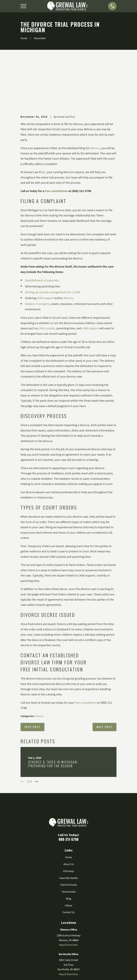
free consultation (56, 143)
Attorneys (69, 823)
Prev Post (33, 679)
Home (68, 810)
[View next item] (36, 734)
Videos (68, 858)
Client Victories (69, 837)
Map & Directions (68, 897)
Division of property (37, 256)
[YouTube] (81, 944)
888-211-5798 (69, 792)
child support (45, 251)
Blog (69, 851)
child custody (47, 281)
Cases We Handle (69, 830)
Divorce (39, 669)
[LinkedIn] (75, 944)
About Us (69, 817)
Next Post (105, 679)
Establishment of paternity (42, 233)
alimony (68, 251)
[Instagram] (62, 944)
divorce (95, 100)
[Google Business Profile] (68, 944)
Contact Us (69, 865)
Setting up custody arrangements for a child (53, 245)
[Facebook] (56, 944)
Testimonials (68, 844)
